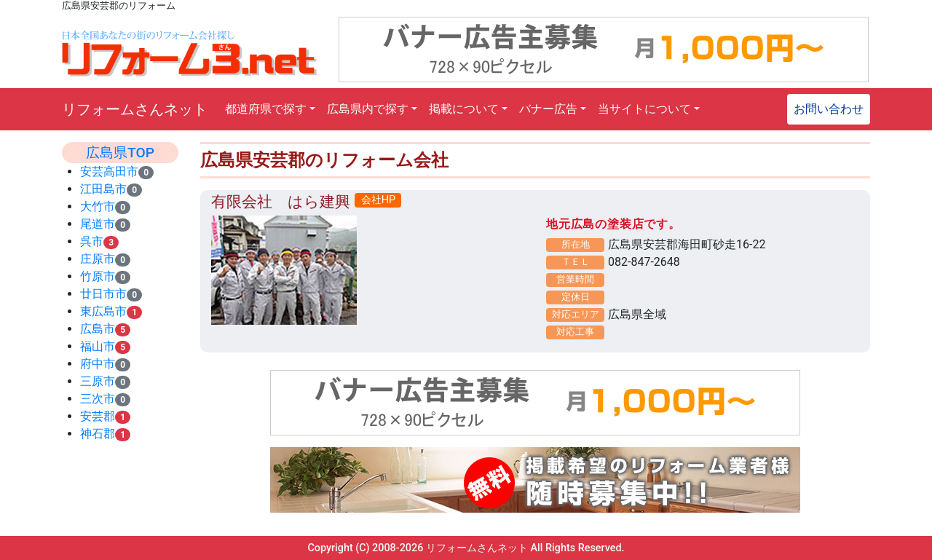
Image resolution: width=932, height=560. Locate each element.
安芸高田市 (109, 171)
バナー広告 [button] (548, 109)
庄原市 (98, 259)
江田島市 (103, 189)
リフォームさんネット (135, 109)
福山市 (98, 346)
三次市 (98, 399)
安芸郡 (98, 416)
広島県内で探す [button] (368, 109)
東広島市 (103, 311)
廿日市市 (103, 294)
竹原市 (98, 276)
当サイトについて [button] (644, 109)
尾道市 (98, 224)
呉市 (92, 241)
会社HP (378, 200)
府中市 (98, 364)
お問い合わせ (829, 109)
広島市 (98, 329)
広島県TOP (120, 153)
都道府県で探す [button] (266, 109)
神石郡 (98, 434)
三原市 (98, 381)
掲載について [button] (464, 109)
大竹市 (98, 206)
